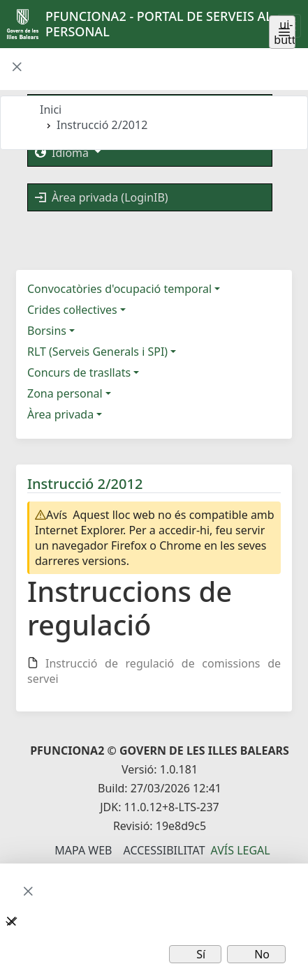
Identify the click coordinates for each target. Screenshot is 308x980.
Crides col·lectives (72, 310)
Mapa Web (83, 850)
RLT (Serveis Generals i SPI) (97, 352)
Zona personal (65, 393)
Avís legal (241, 850)
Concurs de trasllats (79, 372)
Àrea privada (60, 414)
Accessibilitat (164, 850)
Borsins (47, 331)
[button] (17, 68)
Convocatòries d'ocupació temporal (119, 289)
